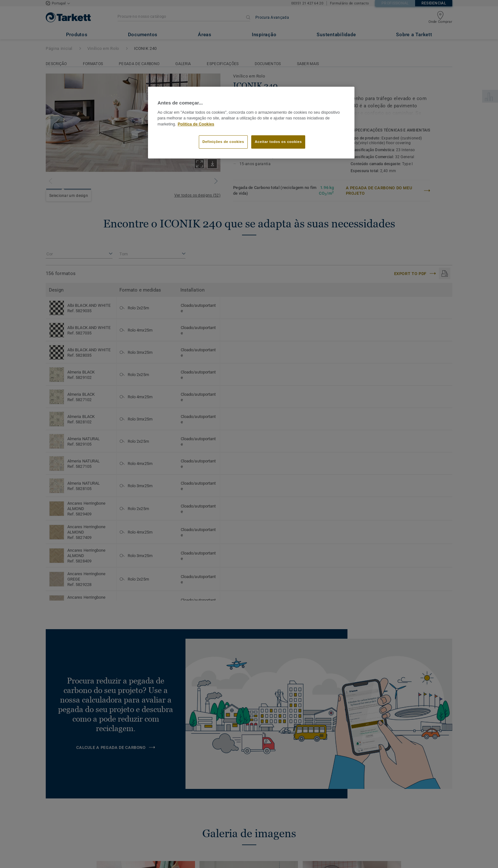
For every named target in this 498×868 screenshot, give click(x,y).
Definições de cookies (223, 142)
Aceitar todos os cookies (278, 142)
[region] (251, 123)
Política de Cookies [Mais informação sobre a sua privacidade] (196, 124)
